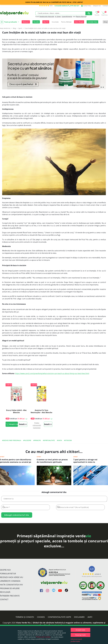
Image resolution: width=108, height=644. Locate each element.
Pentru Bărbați (66, 22)
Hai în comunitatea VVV (11, 585)
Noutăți (36, 22)
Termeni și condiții (25, 618)
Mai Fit (46, 22)
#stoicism (68, 440)
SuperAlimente (67, 16)
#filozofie (27, 440)
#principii (37, 440)
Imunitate (55, 22)
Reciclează (5, 593)
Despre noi (97, 6)
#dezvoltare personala (12, 440)
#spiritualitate (49, 440)
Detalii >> (23, 424)
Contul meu (86, 6)
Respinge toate (80, 635)
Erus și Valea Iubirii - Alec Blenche (16, 411)
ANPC (90, 618)
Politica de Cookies (43, 637)
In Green (58, 16)
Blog (105, 22)
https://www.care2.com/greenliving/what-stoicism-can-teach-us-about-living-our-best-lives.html (52, 373)
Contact (105, 6)
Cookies (41, 618)
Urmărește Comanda (10, 582)
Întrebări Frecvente (10, 597)
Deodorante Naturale (47, 16)
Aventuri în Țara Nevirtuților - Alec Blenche (41, 411)
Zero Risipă (79, 22)
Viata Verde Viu (5, 28)
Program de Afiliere (10, 589)
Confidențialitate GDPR (59, 618)
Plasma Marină (81, 16)
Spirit (2, 457)
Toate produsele (10, 22)
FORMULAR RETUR (8, 574)
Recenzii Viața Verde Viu (12, 578)
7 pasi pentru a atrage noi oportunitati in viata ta (85, 461)
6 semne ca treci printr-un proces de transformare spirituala (52, 461)
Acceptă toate (80, 630)
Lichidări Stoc (92, 22)
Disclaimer (79, 618)
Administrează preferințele (76, 640)
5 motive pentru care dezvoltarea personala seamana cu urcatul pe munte (16, 461)
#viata (59, 440)
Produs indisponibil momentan (37, 425)
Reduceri (26, 22)
